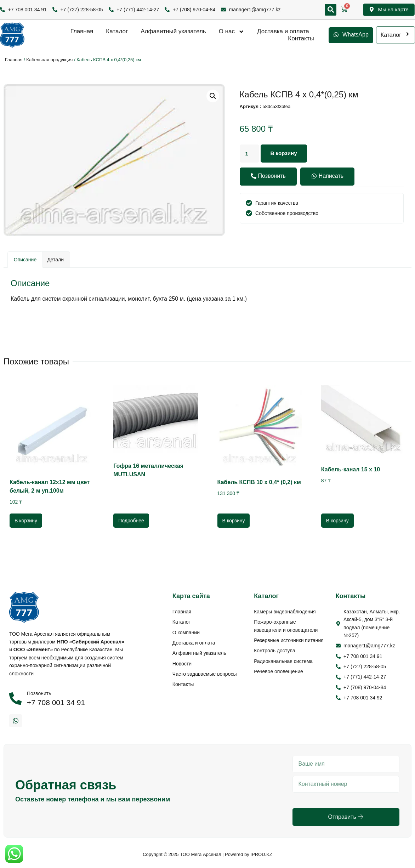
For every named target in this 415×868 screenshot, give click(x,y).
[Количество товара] (250, 154)
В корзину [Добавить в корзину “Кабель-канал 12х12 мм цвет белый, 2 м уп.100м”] (26, 521)
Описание (25, 260)
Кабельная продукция (49, 60)
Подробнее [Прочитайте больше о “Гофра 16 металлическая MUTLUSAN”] (131, 521)
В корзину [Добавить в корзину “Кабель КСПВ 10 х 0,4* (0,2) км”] (234, 521)
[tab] (25, 260)
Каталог (117, 31)
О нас (232, 32)
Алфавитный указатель (173, 31)
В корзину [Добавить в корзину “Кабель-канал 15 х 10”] (337, 521)
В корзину (286, 154)
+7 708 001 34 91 (56, 702)
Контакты (301, 38)
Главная (82, 31)
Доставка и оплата (283, 31)
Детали (55, 260)
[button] (331, 10)
